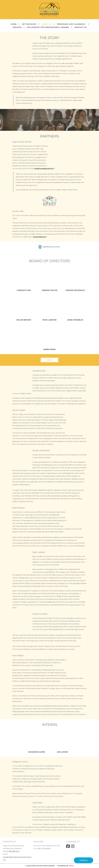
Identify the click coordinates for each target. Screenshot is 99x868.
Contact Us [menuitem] (80, 27)
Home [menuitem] (14, 24)
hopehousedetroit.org (45, 168)
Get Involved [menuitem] (29, 24)
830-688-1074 (14, 851)
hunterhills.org (40, 237)
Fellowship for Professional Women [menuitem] (48, 27)
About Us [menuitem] (47, 24)
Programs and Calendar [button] (72, 24)
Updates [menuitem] (17, 27)
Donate (49, 360)
